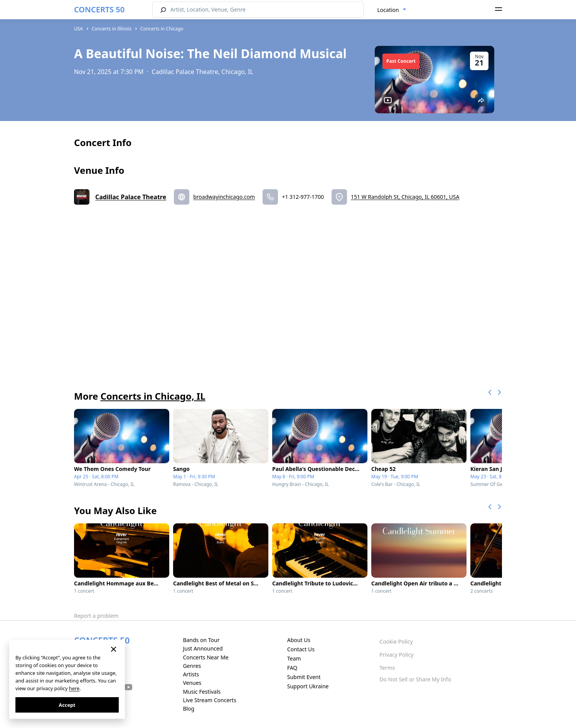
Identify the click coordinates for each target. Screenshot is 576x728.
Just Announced (203, 648)
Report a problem (96, 616)
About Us (299, 640)
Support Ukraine (308, 686)
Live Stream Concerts (209, 700)
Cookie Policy (396, 641)
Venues (192, 683)
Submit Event (304, 677)
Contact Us (301, 649)
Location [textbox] (388, 10)
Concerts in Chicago (162, 29)
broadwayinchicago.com (224, 197)
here (74, 688)
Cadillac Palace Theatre (131, 197)
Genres (192, 666)
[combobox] (392, 10)
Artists (191, 674)
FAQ (292, 668)
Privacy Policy (396, 655)
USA (78, 29)
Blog (189, 709)
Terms (387, 668)
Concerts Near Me (205, 657)
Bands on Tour (201, 640)
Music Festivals (202, 692)
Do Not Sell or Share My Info (415, 679)
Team (294, 658)
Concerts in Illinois (112, 29)
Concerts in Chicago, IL (153, 396)
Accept (67, 705)
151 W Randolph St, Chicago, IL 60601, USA (405, 197)
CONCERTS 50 (99, 9)
